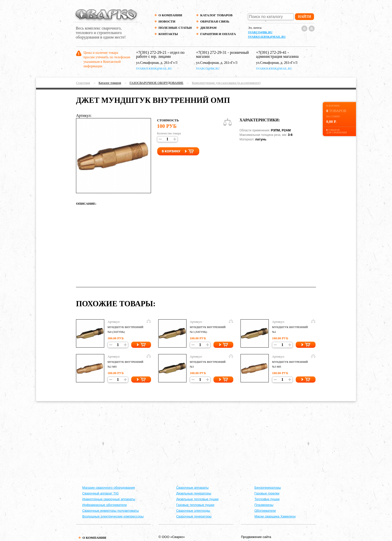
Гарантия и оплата (218, 34)
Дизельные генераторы (194, 493)
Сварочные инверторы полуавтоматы (110, 511)
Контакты (168, 34)
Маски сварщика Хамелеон (275, 516)
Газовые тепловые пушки (195, 505)
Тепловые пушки (267, 499)
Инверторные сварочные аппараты (109, 499)
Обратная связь (215, 21)
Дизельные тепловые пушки (197, 499)
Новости (167, 21)
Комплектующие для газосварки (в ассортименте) (226, 83)
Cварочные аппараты (192, 488)
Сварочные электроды (193, 511)
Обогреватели (265, 511)
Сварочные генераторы (194, 516)
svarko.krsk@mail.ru (267, 37)
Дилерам (208, 28)
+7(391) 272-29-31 (211, 52)
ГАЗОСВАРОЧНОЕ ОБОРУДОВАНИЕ (156, 83)
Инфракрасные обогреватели (104, 505)
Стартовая (83, 83)
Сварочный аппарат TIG (100, 493)
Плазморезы (264, 505)
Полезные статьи (175, 28)
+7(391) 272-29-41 (271, 52)
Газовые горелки (267, 493)
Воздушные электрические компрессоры (113, 516)
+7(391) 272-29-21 (151, 52)
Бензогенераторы (268, 488)
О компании (170, 15)
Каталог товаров (216, 15)
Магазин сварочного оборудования (108, 488)
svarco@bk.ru (260, 32)
